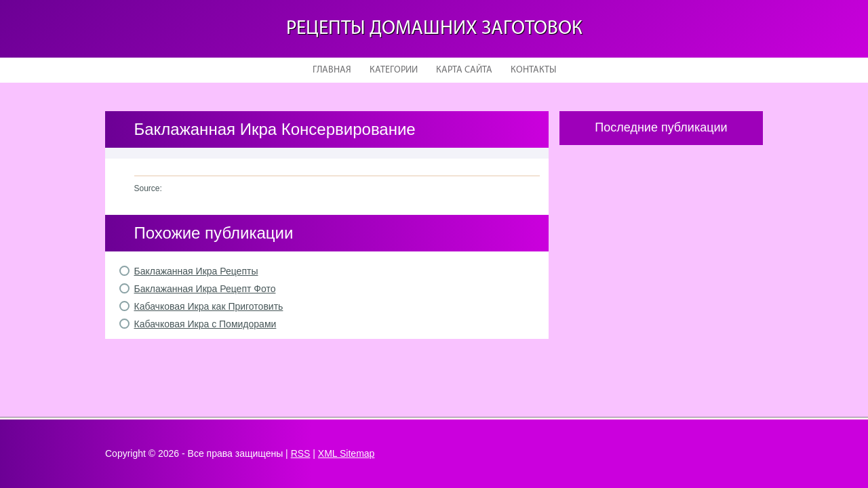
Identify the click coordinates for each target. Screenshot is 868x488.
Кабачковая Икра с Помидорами (205, 324)
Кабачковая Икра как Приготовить (209, 306)
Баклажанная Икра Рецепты (196, 271)
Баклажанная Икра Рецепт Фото (205, 289)
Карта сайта (464, 70)
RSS (301, 453)
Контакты (533, 70)
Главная (332, 70)
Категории (394, 70)
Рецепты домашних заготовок (434, 29)
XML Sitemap (347, 453)
